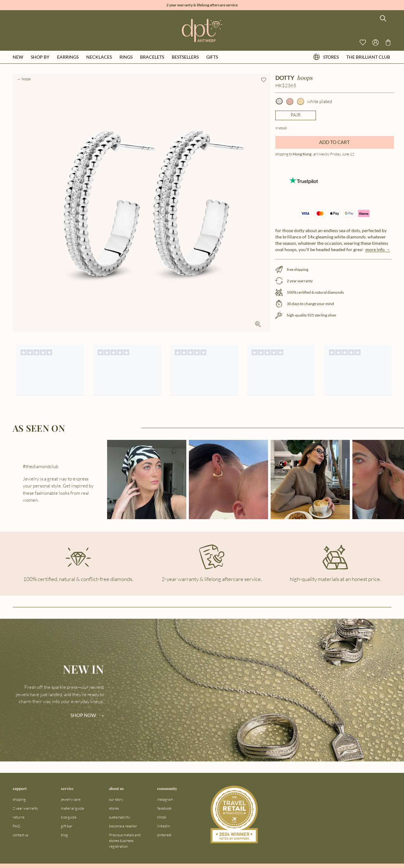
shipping (19, 799)
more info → (378, 249)
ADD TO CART (334, 142)
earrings (68, 57)
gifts (212, 57)
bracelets (152, 57)
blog (64, 835)
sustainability (120, 817)
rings (126, 57)
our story (116, 799)
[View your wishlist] (363, 42)
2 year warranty (26, 808)
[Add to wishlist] (264, 80)
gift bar (67, 826)
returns (19, 817)
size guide (69, 817)
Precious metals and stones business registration (125, 841)
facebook (164, 808)
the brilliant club (368, 57)
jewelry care (71, 799)
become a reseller (123, 826)
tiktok (162, 817)
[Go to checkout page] (388, 42)
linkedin (164, 826)
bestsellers (185, 57)
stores (326, 57)
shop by (40, 57)
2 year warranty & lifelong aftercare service (202, 5)
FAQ (16, 826)
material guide (72, 808)
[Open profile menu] (375, 42)
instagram (165, 799)
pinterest (164, 835)
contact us (20, 835)
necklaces (99, 57)
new (18, 57)
